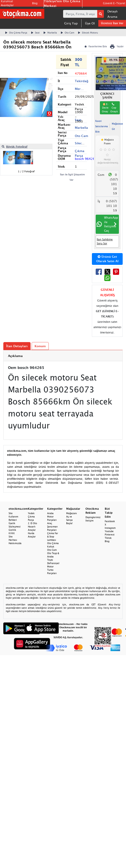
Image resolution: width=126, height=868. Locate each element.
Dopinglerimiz (93, 517)
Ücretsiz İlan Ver (112, 23)
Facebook (110, 521)
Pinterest (110, 535)
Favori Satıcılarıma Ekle (102, 126)
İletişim (89, 521)
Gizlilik (12, 530)
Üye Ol (90, 23)
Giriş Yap (71, 23)
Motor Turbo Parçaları (52, 570)
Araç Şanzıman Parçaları (52, 527)
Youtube (109, 531)
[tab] (63, 356)
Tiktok (108, 538)
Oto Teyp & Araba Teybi (53, 557)
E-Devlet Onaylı (106, 108)
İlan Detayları (17, 346)
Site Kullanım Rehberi (13, 517)
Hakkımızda (15, 543)
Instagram (110, 528)
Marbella (50, 33)
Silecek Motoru (88, 33)
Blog (35, 3)
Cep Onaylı (114, 108)
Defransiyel (53, 563)
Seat (35, 33)
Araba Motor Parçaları (52, 517)
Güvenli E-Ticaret (114, 3)
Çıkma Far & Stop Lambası (53, 537)
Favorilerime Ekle (96, 46)
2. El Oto (32, 523)
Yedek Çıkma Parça (31, 517)
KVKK (12, 533)
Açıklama (15, 356)
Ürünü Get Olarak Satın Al (107, 259)
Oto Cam (68, 33)
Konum (40, 346)
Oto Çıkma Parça (16, 33)
